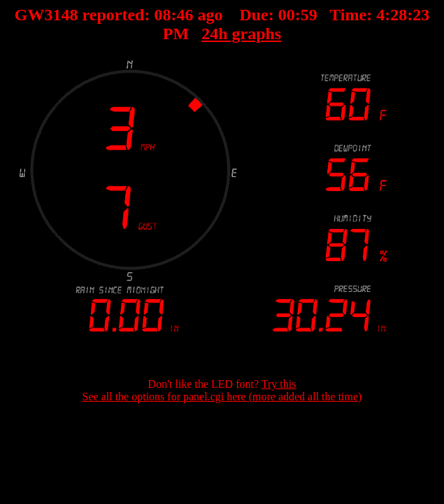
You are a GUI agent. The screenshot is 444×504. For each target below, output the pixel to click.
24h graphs (241, 34)
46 (185, 15)
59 (309, 15)
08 (162, 15)
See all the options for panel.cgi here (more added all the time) (222, 397)
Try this (279, 384)
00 (287, 15)
